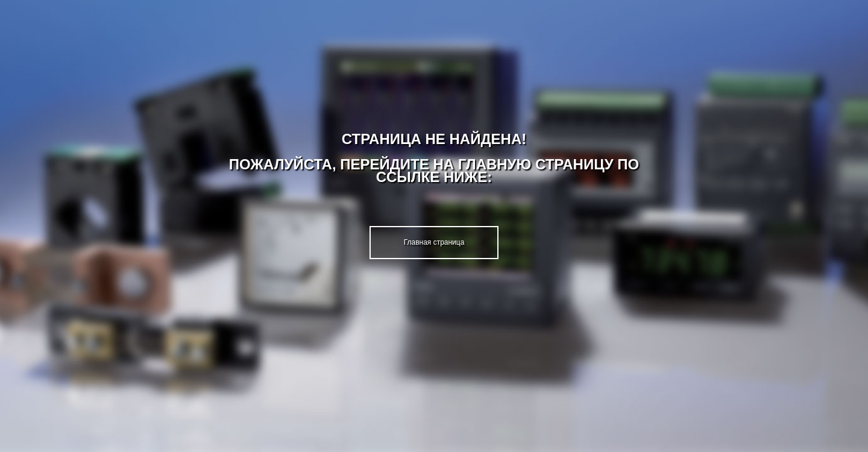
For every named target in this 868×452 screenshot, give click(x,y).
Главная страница (434, 242)
